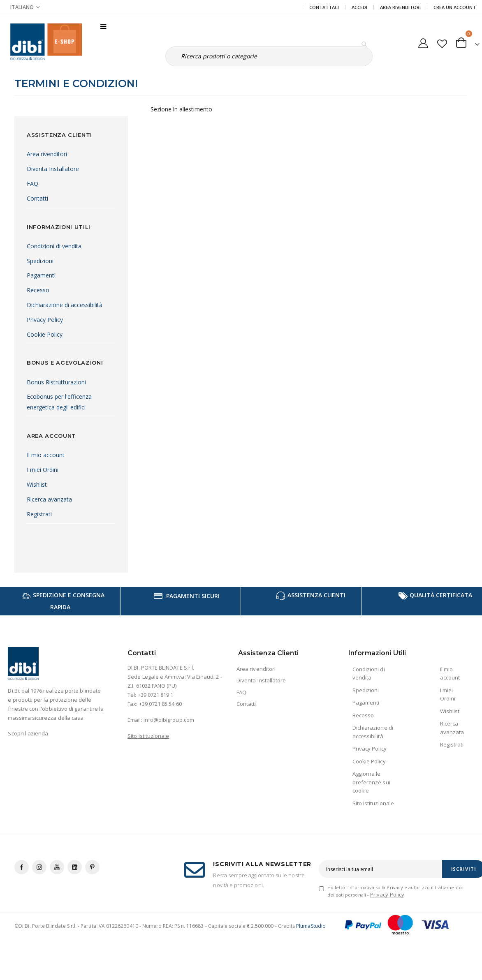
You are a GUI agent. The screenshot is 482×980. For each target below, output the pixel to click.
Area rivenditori (47, 154)
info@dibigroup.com (169, 720)
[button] (442, 42)
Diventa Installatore (53, 169)
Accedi (359, 7)
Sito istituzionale (148, 736)
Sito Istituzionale (373, 803)
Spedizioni (40, 261)
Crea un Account (455, 7)
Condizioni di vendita (54, 246)
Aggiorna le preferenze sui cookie (371, 782)
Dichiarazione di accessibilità (65, 305)
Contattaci (324, 7)
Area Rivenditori (400, 7)
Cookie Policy (45, 334)
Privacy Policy (45, 320)
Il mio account (46, 455)
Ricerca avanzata (49, 499)
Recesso (38, 290)
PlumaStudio (311, 926)
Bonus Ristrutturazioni (56, 382)
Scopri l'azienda (28, 733)
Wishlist (37, 484)
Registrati (39, 514)
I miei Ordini (43, 470)
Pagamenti (41, 275)
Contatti (37, 198)
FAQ (32, 184)
